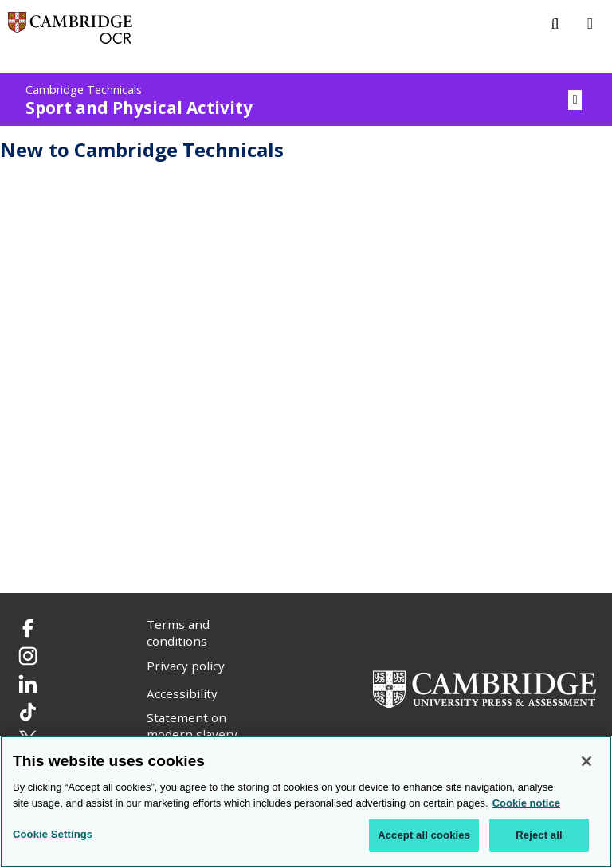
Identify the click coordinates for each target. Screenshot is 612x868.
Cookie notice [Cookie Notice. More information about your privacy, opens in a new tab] (526, 803)
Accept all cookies (424, 835)
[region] (306, 802)
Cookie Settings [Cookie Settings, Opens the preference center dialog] (53, 834)
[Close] (586, 761)
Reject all (539, 835)
